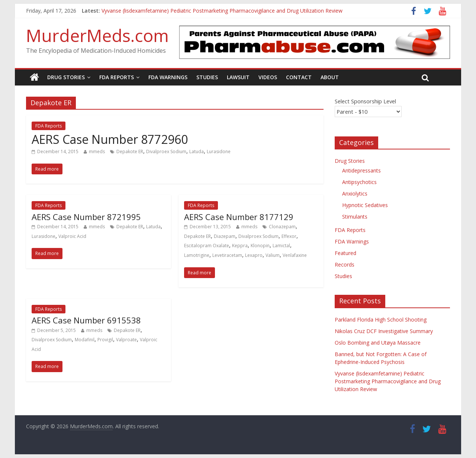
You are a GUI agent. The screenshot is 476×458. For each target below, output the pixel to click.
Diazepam (225, 236)
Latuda (197, 151)
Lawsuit (238, 77)
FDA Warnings (168, 77)
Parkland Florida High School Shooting (381, 320)
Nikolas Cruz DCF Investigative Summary (384, 331)
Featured (345, 253)
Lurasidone (219, 151)
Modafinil (85, 340)
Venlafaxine (295, 255)
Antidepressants (361, 170)
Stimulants (355, 217)
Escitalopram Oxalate (207, 246)
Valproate (126, 340)
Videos (268, 77)
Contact (299, 77)
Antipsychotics (359, 182)
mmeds (97, 151)
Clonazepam (282, 227)
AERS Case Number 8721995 (86, 217)
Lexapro (254, 255)
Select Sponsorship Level (365, 101)
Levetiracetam (227, 255)
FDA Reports (117, 77)
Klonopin (260, 246)
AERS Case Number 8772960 (110, 139)
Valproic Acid (72, 236)
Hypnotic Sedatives (365, 205)
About (330, 77)
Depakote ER (130, 151)
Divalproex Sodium (166, 151)
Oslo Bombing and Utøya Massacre (378, 343)
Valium (273, 255)
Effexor (289, 236)
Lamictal (281, 246)
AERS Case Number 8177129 (239, 217)
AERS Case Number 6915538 (86, 320)
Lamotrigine (197, 255)
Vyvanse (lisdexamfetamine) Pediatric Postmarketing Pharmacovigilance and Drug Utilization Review (222, 11)
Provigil (105, 340)
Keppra (240, 246)
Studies (207, 77)
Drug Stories (66, 77)
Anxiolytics (355, 193)
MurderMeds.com (97, 35)
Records (345, 265)
